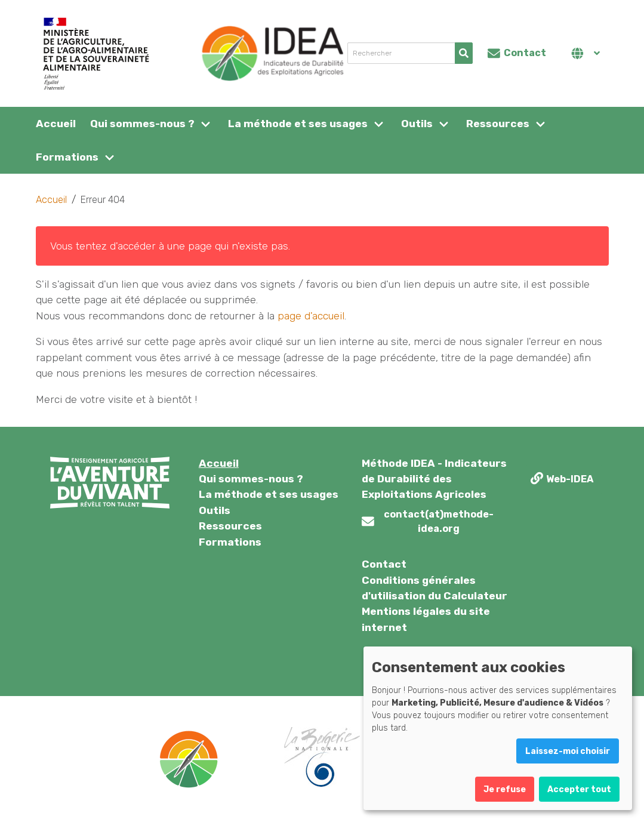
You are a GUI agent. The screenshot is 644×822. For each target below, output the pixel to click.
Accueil (56, 124)
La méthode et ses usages (298, 124)
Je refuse (505, 789)
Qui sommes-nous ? (142, 124)
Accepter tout (579, 789)
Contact (384, 564)
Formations (67, 157)
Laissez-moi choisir (568, 751)
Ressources (498, 124)
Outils (417, 124)
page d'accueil (311, 316)
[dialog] (498, 728)
